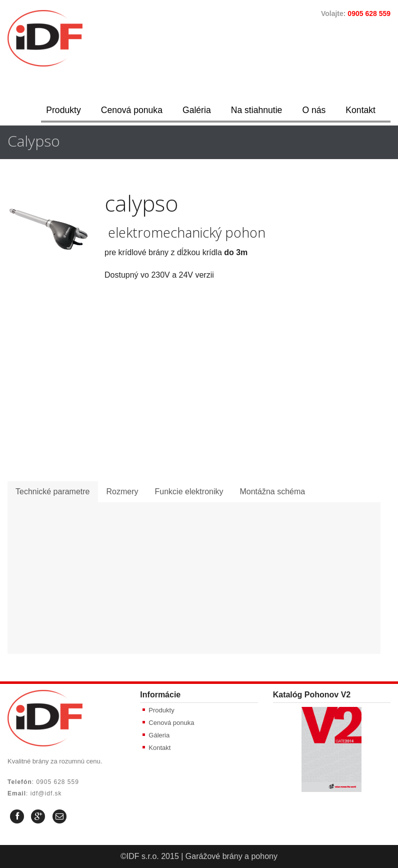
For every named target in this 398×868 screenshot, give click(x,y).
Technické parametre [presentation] (53, 492)
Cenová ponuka (132, 110)
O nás (314, 110)
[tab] (53, 492)
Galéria (197, 110)
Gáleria (159, 735)
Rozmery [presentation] (122, 492)
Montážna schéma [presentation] (272, 492)
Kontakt (360, 110)
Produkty (63, 110)
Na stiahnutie (257, 110)
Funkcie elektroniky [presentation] (189, 492)
